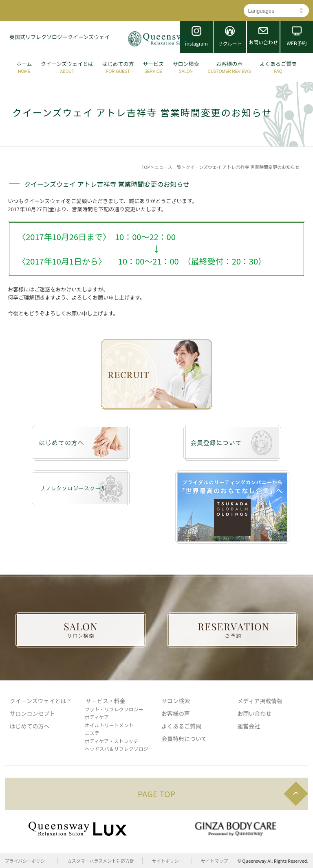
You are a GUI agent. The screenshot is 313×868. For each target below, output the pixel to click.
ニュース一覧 (168, 167)
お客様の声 (176, 713)
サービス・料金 (106, 701)
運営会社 (249, 726)
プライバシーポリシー (27, 861)
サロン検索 (176, 701)
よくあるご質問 (181, 726)
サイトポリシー (168, 861)
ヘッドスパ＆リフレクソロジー (119, 749)
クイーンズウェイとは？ (41, 701)
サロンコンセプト (33, 713)
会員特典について (184, 739)
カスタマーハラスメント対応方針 (101, 861)
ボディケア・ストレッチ (111, 741)
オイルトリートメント (109, 725)
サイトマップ (214, 861)
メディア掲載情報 (260, 701)
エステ (92, 733)
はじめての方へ (30, 726)
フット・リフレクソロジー (114, 709)
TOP (146, 167)
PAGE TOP (156, 794)
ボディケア (97, 717)
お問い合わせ (254, 713)
